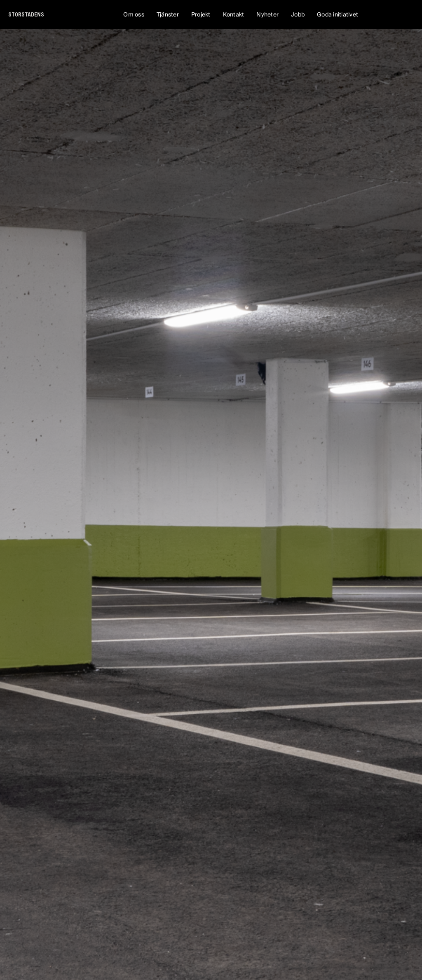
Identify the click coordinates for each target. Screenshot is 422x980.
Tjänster (168, 14)
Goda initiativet (338, 14)
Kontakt (234, 14)
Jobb (298, 14)
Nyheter (267, 14)
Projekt (201, 14)
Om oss (134, 14)
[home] (26, 14)
